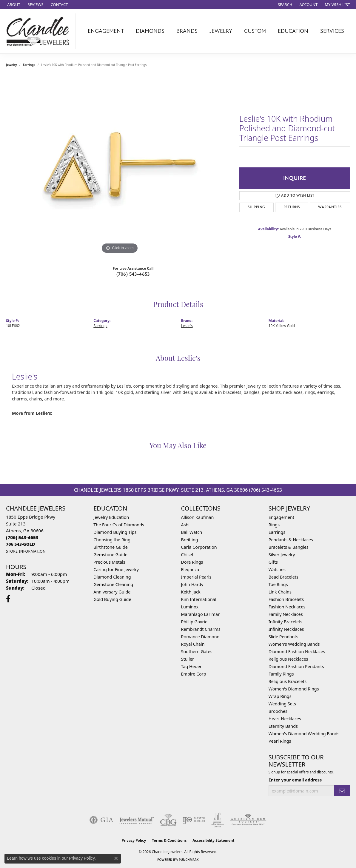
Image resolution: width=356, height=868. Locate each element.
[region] (120, 166)
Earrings (29, 65)
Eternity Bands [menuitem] (283, 726)
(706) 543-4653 (133, 274)
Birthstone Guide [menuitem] (111, 547)
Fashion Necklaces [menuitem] (287, 607)
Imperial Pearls (196, 577)
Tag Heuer (191, 666)
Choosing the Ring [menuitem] (112, 540)
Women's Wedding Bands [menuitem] (294, 644)
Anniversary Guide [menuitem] (112, 592)
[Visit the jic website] (217, 820)
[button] (285, 4)
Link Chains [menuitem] (280, 592)
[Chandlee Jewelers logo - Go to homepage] (39, 31)
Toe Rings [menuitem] (278, 584)
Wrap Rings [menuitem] (280, 696)
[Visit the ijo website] (194, 820)
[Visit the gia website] (101, 820)
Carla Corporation (199, 547)
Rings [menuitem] (274, 525)
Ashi (185, 525)
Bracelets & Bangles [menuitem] (289, 547)
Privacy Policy (134, 840)
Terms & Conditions (169, 840)
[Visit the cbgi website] (168, 820)
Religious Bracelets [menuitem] (288, 681)
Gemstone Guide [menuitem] (110, 555)
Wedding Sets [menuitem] (282, 704)
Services (332, 31)
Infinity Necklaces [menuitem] (286, 629)
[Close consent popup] (116, 858)
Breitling (190, 540)
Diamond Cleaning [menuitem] (112, 577)
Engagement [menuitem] (281, 517)
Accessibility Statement (213, 840)
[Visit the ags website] (248, 820)
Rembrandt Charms (201, 629)
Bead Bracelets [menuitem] (283, 577)
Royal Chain (193, 644)
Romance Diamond (200, 637)
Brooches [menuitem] (278, 711)
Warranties (330, 207)
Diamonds (150, 31)
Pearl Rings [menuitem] (280, 741)
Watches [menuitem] (277, 569)
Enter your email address (295, 780)
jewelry (11, 65)
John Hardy (192, 584)
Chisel (187, 555)
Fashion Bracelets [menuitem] (286, 599)
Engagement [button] (106, 31)
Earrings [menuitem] (277, 532)
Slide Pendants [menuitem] (283, 637)
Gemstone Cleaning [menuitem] (113, 584)
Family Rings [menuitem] (281, 674)
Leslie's (187, 326)
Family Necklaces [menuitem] (286, 614)
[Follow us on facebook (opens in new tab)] (8, 599)
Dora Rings (192, 562)
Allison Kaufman (198, 517)
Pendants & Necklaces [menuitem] (291, 540)
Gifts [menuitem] (273, 562)
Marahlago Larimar (201, 614)
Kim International (199, 599)
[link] (13, 4)
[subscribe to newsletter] (342, 791)
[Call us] (20, 544)
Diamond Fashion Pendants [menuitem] (296, 666)
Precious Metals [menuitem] (109, 562)
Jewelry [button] (221, 31)
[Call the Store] (22, 537)
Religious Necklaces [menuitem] (288, 659)
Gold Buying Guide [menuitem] (112, 599)
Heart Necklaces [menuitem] (285, 719)
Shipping (256, 207)
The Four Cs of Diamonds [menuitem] (119, 525)
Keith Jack (191, 592)
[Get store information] (26, 551)
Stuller (188, 659)
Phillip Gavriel (195, 622)
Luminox (190, 607)
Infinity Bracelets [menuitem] (285, 622)
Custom (255, 31)
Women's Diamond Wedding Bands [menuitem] (304, 734)
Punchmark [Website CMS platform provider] (189, 860)
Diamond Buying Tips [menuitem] (115, 532)
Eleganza (190, 569)
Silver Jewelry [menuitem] (282, 555)
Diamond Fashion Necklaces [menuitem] (297, 652)
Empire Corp (194, 674)
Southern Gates (197, 652)
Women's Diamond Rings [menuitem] (294, 689)
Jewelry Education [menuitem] (111, 517)
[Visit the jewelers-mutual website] (137, 820)
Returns (292, 207)
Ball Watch (192, 532)
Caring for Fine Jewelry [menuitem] (116, 569)
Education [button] (293, 31)
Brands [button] (187, 31)
